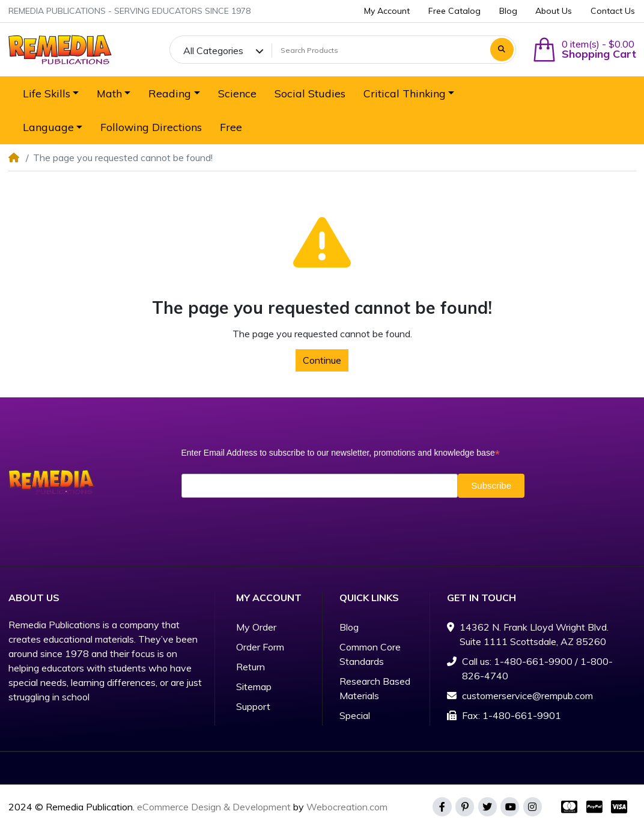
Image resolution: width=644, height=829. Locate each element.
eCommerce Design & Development (214, 807)
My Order (256, 627)
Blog (349, 627)
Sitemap (254, 687)
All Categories (213, 50)
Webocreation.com (347, 807)
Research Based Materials (375, 688)
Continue (322, 360)
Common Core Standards (370, 654)
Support (253, 706)
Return (251, 667)
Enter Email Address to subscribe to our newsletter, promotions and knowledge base (341, 453)
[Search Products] (379, 50)
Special (355, 715)
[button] (584, 50)
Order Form (260, 647)
